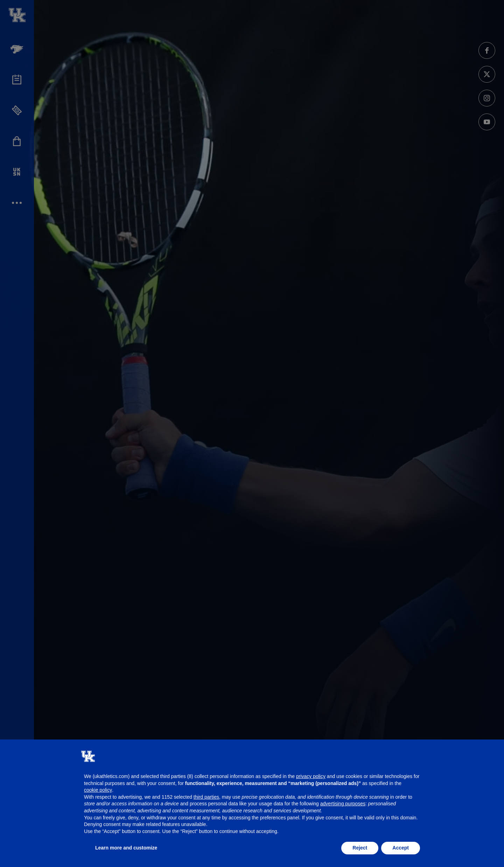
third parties (206, 797)
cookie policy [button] (98, 790)
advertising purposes (343, 804)
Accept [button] (401, 848)
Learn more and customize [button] (126, 848)
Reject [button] (360, 848)
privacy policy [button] (311, 776)
